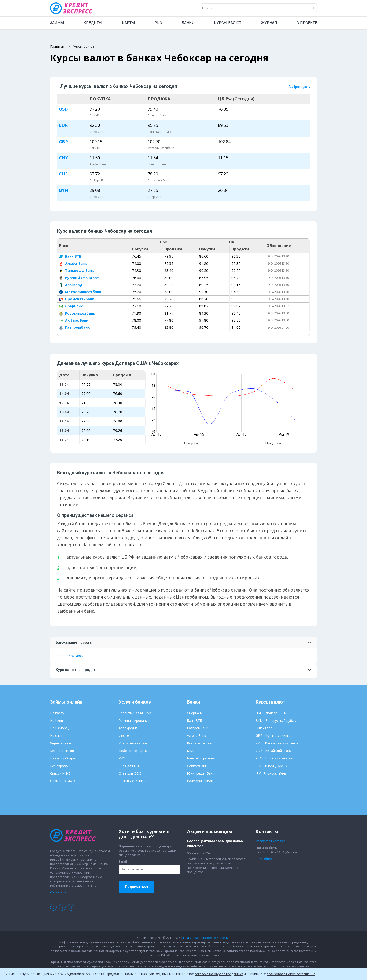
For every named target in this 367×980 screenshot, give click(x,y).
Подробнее (264, 859)
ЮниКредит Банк (201, 774)
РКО (158, 23)
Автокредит (128, 728)
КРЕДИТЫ (93, 23)
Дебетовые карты (133, 751)
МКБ (191, 751)
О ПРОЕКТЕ (307, 23)
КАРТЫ (128, 23)
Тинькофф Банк (77, 271)
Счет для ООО (130, 774)
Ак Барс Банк (74, 320)
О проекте (58, 893)
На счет (56, 736)
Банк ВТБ (70, 257)
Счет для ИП (129, 766)
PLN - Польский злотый (274, 759)
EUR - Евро (264, 728)
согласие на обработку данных (220, 974)
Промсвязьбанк (77, 299)
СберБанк (71, 306)
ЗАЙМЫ (57, 23)
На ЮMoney (60, 728)
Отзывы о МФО (62, 781)
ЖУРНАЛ (269, 23)
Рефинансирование (134, 721)
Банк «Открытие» (201, 759)
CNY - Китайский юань (273, 751)
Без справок (60, 766)
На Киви (57, 721)
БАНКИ (188, 23)
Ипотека (126, 736)
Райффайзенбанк (201, 781)
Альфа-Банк (73, 264)
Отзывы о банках (132, 781)
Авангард (71, 285)
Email (123, 862)
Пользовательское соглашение (207, 938)
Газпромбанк (74, 328)
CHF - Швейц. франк (271, 766)
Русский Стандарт (79, 278)
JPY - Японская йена (271, 774)
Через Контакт (62, 743)
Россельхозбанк (77, 313)
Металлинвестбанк (80, 292)
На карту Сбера (62, 759)
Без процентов (62, 751)
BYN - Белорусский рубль (276, 721)
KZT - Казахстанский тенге (277, 743)
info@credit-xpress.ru (271, 841)
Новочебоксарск (70, 656)
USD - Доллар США (271, 713)
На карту (57, 713)
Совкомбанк (197, 766)
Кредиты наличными (135, 713)
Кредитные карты (133, 743)
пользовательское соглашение (293, 974)
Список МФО (60, 774)
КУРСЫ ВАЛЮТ (228, 23)
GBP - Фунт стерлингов (274, 736)
